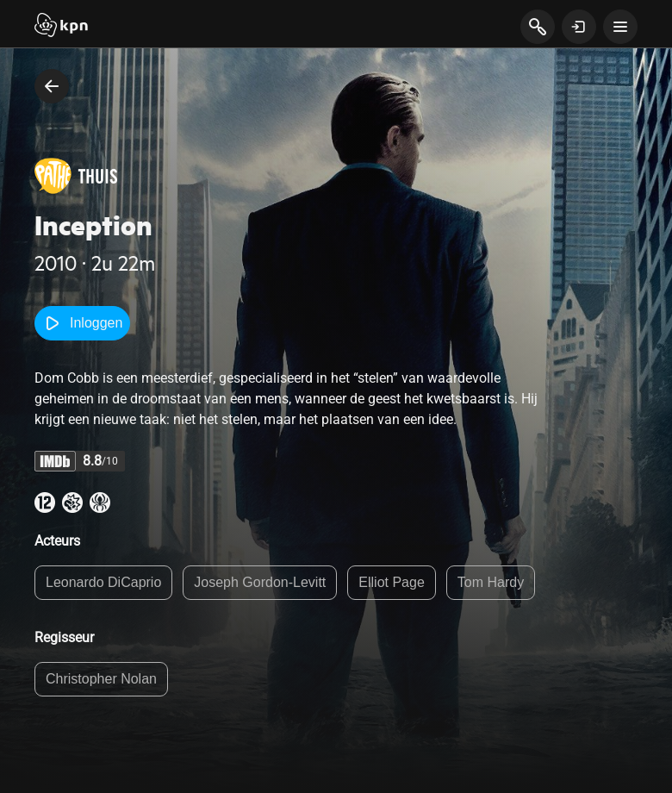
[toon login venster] (579, 27)
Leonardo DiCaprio (103, 582)
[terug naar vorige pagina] (52, 86)
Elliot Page (392, 582)
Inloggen (82, 323)
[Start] (61, 27)
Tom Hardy (491, 582)
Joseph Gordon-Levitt (260, 582)
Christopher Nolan (101, 679)
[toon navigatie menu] (620, 27)
